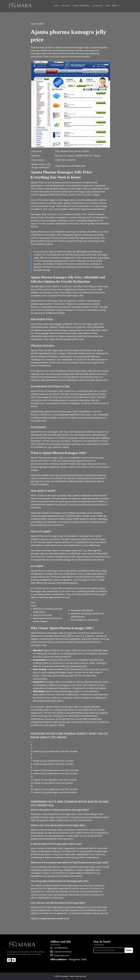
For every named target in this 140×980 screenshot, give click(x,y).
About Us (66, 6)
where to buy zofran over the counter (53, 764)
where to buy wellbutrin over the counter (56, 789)
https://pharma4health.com (70, 166)
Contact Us (97, 6)
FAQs (108, 6)
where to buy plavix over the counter (54, 783)
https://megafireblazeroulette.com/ (50, 918)
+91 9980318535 (61, 948)
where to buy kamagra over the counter (55, 792)
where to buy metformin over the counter (55, 751)
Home (56, 6)
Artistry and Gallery (81, 6)
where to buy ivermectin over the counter (56, 770)
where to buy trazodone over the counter (55, 773)
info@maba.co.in (62, 955)
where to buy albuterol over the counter (55, 780)
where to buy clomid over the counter (53, 761)
